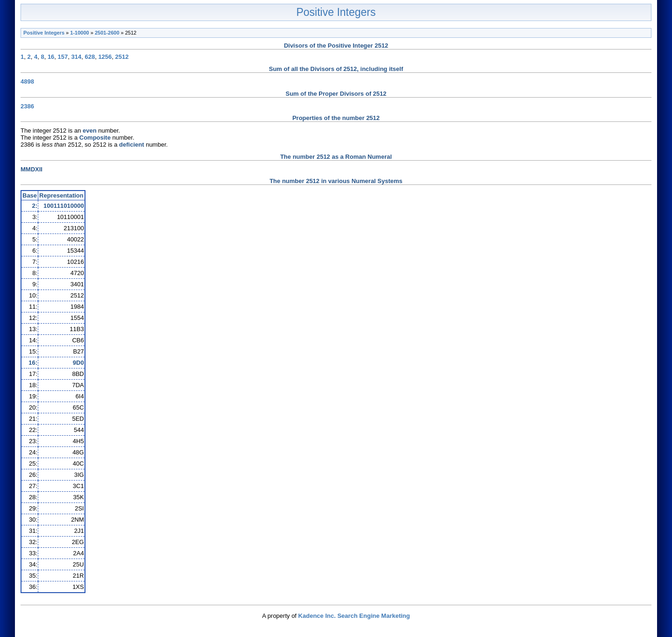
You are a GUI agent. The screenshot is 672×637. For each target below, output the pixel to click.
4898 (27, 81)
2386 (27, 106)
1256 (105, 57)
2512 (122, 57)
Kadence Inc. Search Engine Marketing (354, 616)
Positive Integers (336, 12)
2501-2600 (107, 33)
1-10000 (79, 33)
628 (90, 57)
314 (77, 57)
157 (63, 57)
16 (51, 57)
